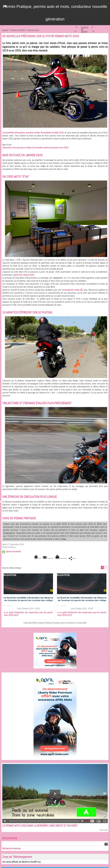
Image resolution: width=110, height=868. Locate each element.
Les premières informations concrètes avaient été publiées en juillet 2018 (33, 133)
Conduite (39, 623)
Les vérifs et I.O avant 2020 (78, 623)
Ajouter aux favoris (13, 551)
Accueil (5, 30)
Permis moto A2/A (18, 30)
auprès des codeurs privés (24, 275)
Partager (83, 558)
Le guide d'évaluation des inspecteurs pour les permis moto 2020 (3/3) (28, 614)
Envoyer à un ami (43, 558)
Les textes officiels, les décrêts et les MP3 (17, 863)
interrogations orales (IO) (73, 290)
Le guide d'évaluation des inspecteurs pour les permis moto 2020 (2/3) (82, 614)
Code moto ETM (27, 623)
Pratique (48, 623)
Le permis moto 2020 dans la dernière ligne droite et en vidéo (45, 826)
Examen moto (34, 30)
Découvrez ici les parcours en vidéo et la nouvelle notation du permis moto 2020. (36, 148)
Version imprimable (65, 558)
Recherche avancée (12, 849)
